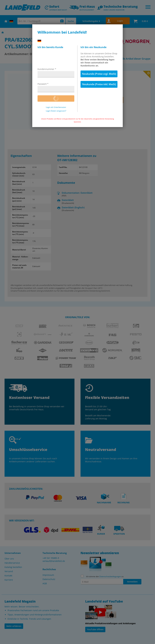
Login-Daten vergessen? (56, 111)
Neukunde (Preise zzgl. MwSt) (99, 74)
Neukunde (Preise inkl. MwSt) (99, 84)
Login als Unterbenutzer (56, 107)
